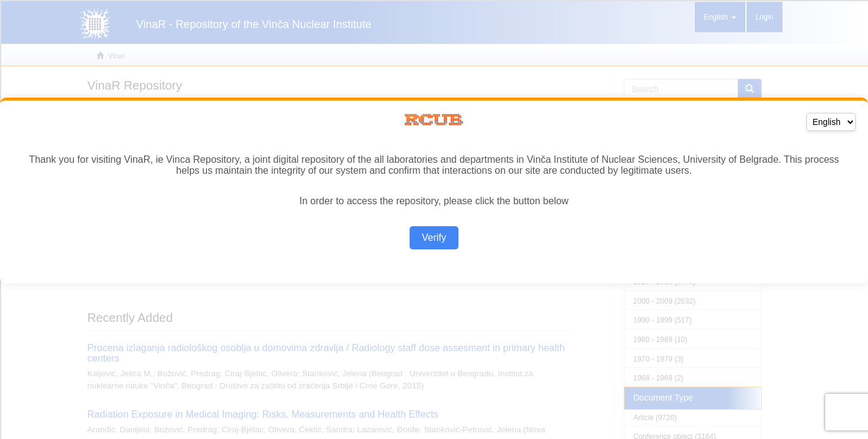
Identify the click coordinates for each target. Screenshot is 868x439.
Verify (434, 237)
